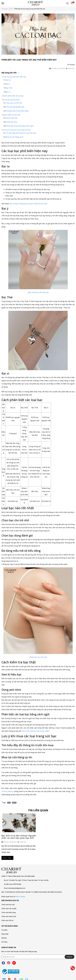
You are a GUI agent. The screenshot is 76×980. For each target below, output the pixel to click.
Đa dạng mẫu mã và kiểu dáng (17, 111)
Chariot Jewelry (20, 897)
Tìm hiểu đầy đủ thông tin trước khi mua (21, 133)
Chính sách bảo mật (8, 905)
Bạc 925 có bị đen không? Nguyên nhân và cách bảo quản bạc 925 (19, 837)
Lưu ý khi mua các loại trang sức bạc (17, 130)
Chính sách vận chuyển (9, 909)
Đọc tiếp (7, 858)
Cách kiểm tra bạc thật (12, 115)
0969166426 (17, 884)
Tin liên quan (38, 810)
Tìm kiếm (4, 930)
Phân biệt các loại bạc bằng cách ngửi (20, 126)
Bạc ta (8, 80)
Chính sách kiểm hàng (9, 913)
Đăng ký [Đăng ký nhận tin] (69, 957)
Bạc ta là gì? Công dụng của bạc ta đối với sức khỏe (28, 204)
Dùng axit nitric (12, 122)
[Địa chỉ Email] (38, 957)
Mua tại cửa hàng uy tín (15, 137)
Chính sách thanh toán (9, 916)
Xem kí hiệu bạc (12, 118)
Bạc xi (8, 92)
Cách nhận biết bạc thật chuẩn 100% (35, 731)
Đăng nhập (5, 934)
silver (14, 803)
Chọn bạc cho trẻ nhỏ (14, 103)
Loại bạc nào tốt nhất (12, 100)
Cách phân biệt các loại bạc (14, 96)
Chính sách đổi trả (7, 920)
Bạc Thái (9, 88)
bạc (9, 803)
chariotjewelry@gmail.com (17, 888)
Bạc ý (8, 84)
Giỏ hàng (4, 942)
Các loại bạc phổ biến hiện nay (15, 77)
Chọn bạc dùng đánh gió (15, 107)
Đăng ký (4, 938)
